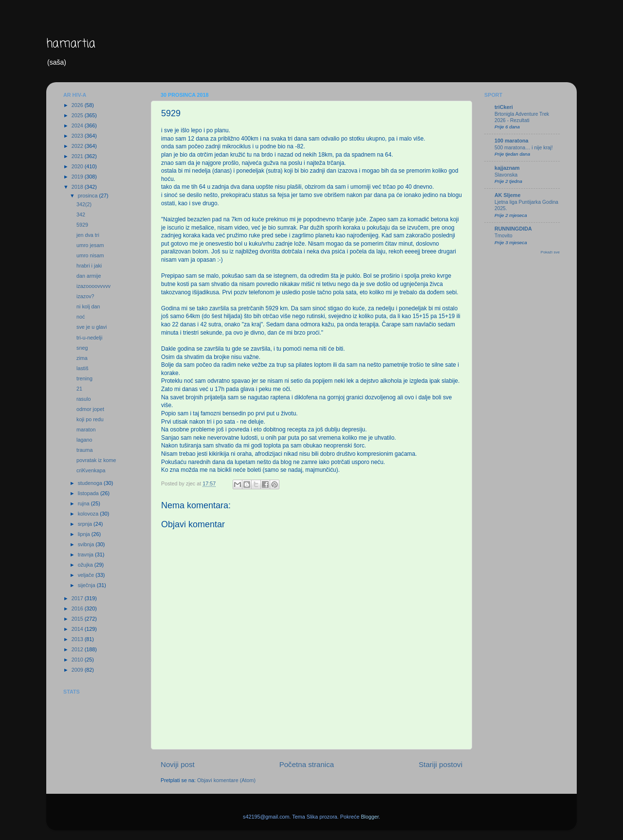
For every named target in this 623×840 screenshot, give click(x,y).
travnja (86, 554)
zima (82, 358)
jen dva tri (88, 235)
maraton (86, 429)
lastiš (82, 368)
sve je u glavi (92, 327)
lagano (84, 440)
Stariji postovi (440, 764)
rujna (84, 503)
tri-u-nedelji (89, 338)
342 (81, 214)
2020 (78, 166)
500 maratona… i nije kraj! (524, 148)
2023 (78, 136)
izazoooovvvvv (93, 286)
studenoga (91, 483)
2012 (78, 649)
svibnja (87, 544)
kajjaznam (507, 168)
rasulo (83, 399)
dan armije (89, 276)
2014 (78, 629)
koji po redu (90, 419)
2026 (78, 105)
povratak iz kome (96, 460)
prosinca (89, 196)
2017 (78, 598)
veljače (87, 575)
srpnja (86, 524)
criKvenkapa (91, 470)
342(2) (84, 204)
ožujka (86, 565)
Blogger (370, 817)
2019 (78, 177)
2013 (78, 639)
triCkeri (504, 107)
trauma (85, 450)
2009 (78, 670)
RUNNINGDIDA (513, 229)
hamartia (71, 44)
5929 (82, 225)
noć (81, 317)
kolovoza (89, 514)
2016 (78, 608)
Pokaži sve (550, 252)
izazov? (85, 296)
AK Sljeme (507, 195)
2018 (78, 187)
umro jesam (90, 245)
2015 (78, 619)
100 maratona (512, 141)
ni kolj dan (88, 306)
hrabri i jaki (89, 266)
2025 (78, 115)
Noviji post (178, 764)
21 (79, 389)
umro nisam (90, 255)
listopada (89, 493)
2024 (78, 125)
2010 (78, 660)
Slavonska (506, 175)
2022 (78, 146)
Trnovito (504, 236)
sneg (82, 348)
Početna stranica (307, 764)
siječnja (87, 585)
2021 (78, 156)
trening (84, 378)
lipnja (85, 534)
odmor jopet (90, 409)
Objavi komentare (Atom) (226, 780)
